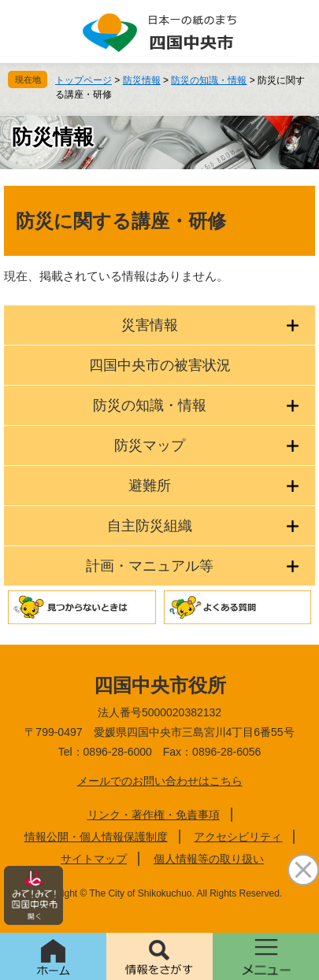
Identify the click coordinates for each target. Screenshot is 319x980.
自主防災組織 (150, 526)
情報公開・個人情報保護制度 (96, 837)
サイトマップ (94, 859)
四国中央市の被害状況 (160, 365)
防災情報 (142, 80)
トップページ (83, 80)
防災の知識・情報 (209, 80)
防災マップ (150, 446)
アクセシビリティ (238, 837)
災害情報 (150, 325)
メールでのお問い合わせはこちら (160, 781)
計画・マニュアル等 (150, 566)
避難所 (150, 486)
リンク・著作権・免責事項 (154, 815)
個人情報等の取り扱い (209, 859)
